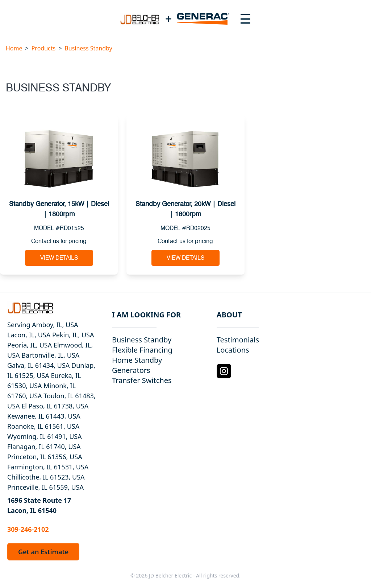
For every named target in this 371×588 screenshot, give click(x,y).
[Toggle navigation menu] (245, 19)
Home (14, 48)
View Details (59, 258)
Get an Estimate (43, 552)
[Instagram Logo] (224, 371)
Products (44, 48)
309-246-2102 (28, 529)
